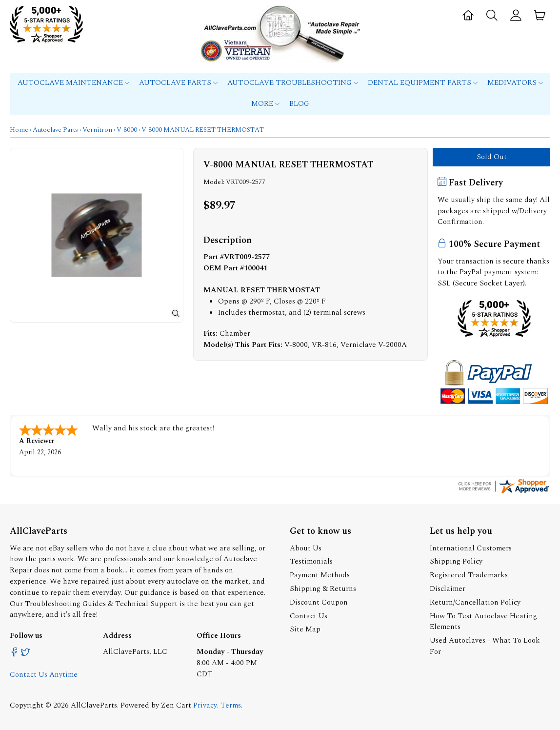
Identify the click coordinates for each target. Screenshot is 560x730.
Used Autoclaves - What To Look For (485, 645)
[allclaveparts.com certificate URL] (504, 492)
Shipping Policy (456, 560)
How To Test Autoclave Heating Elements (483, 621)
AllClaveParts (94, 704)
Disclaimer (448, 588)
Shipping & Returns (323, 588)
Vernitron (97, 130)
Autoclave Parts (178, 83)
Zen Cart (176, 704)
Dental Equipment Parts (423, 83)
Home (19, 130)
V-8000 (127, 130)
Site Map (305, 628)
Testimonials (311, 560)
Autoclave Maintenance (73, 83)
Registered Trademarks (469, 574)
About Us (306, 547)
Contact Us (309, 615)
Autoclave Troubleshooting (293, 83)
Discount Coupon (319, 601)
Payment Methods (320, 574)
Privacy (205, 704)
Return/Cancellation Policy (475, 601)
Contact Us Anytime (44, 674)
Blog (299, 104)
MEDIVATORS (515, 83)
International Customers (471, 547)
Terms (231, 704)
